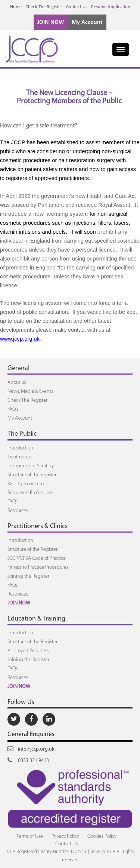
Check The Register (44, 7)
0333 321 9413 (28, 760)
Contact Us (77, 7)
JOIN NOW (51, 22)
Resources (18, 511)
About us (17, 383)
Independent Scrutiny (31, 466)
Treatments (19, 457)
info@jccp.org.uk (31, 749)
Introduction (20, 448)
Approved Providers (28, 651)
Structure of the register (32, 475)
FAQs (13, 585)
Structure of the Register (32, 550)
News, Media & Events (30, 392)
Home (16, 7)
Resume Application (111, 7)
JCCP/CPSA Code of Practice (37, 558)
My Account (87, 22)
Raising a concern (26, 484)
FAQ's (13, 409)
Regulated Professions (30, 493)
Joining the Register (28, 576)
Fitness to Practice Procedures (38, 567)
